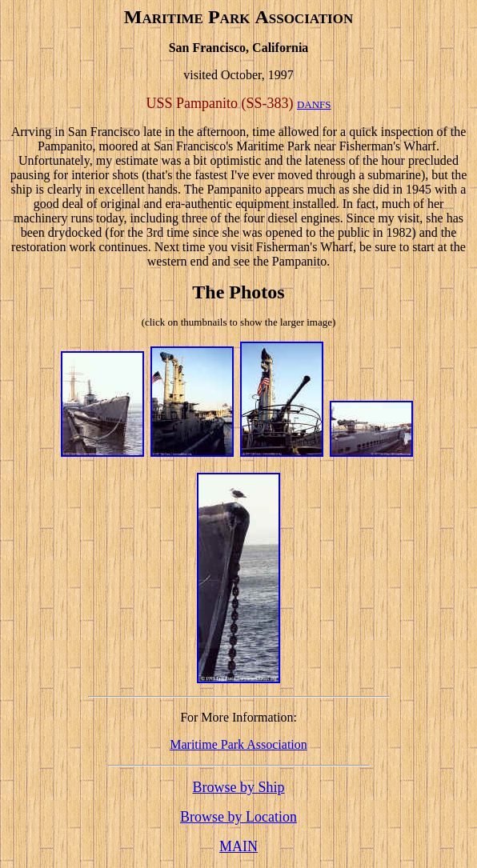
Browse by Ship (238, 787)
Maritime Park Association (238, 744)
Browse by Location (238, 817)
